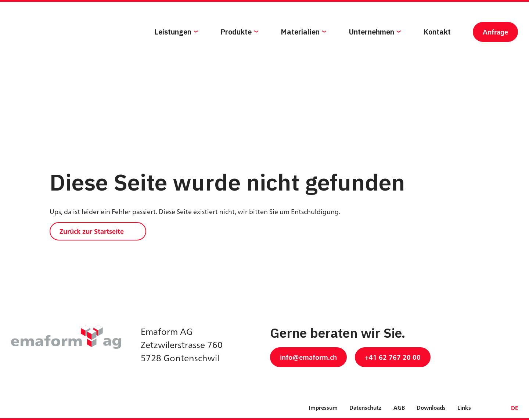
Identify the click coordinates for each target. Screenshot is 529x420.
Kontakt (437, 47)
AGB (399, 408)
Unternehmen (371, 47)
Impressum (323, 408)
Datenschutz (366, 408)
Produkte (236, 47)
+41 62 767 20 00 (393, 357)
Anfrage (495, 47)
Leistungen (173, 47)
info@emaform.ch (308, 357)
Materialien (300, 47)
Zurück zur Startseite (92, 231)
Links (464, 408)
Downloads (431, 408)
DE (514, 408)
